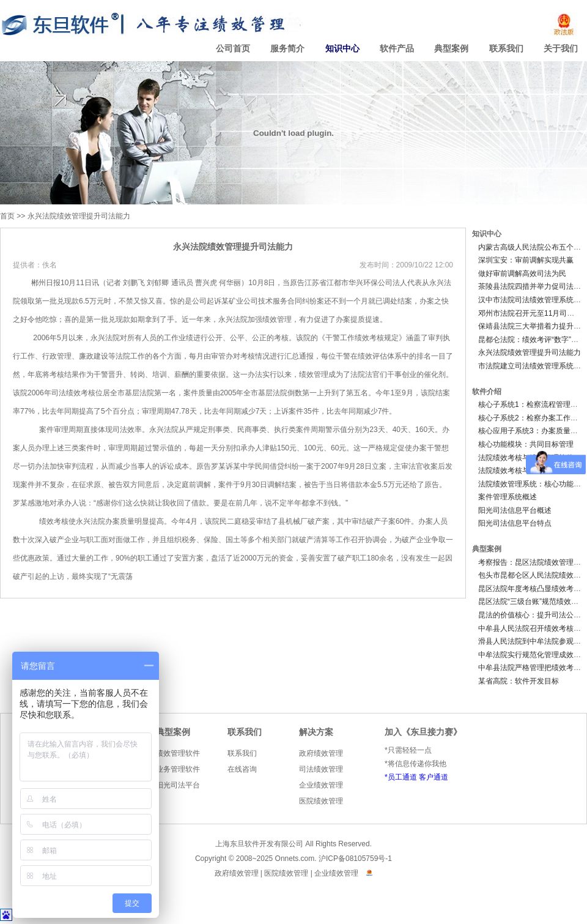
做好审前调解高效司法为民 (522, 274)
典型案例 (451, 49)
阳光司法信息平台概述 (515, 510)
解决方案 (316, 732)
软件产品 (397, 49)
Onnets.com (295, 859)
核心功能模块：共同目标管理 (526, 444)
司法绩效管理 (321, 769)
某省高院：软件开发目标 (519, 681)
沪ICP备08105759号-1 (355, 859)
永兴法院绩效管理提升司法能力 (79, 216)
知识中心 (342, 49)
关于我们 (561, 49)
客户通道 (434, 777)
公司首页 (233, 49)
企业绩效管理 (321, 785)
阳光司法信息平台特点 (515, 523)
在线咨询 (242, 769)
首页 (7, 216)
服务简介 (287, 49)
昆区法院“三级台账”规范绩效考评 (532, 602)
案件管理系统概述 (508, 497)
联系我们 (506, 49)
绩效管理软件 (178, 753)
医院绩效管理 (321, 801)
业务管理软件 (178, 769)
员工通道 (402, 777)
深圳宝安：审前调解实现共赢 (526, 260)
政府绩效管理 (321, 753)
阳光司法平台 (178, 785)
